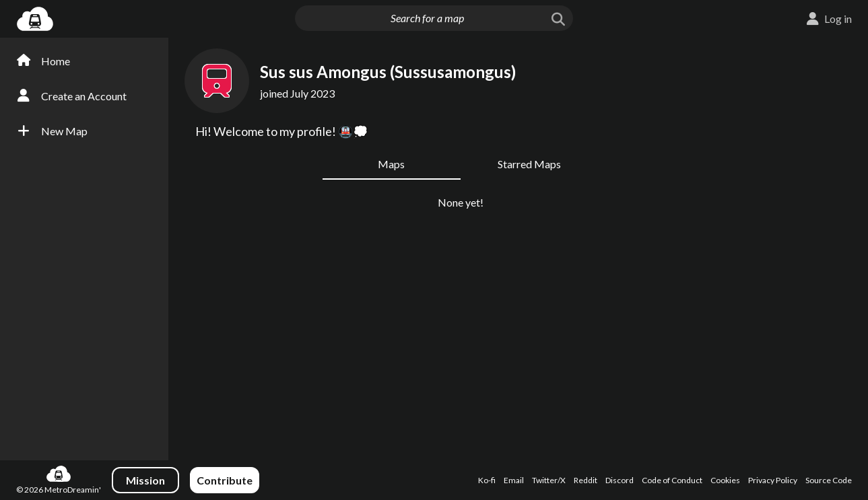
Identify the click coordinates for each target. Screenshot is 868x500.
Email (514, 480)
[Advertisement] (805, 254)
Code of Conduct (672, 480)
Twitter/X (549, 480)
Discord (620, 480)
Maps (391, 164)
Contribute (225, 480)
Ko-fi (487, 480)
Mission (145, 480)
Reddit (586, 480)
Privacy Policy (773, 480)
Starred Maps (529, 164)
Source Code (829, 480)
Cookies (725, 480)
